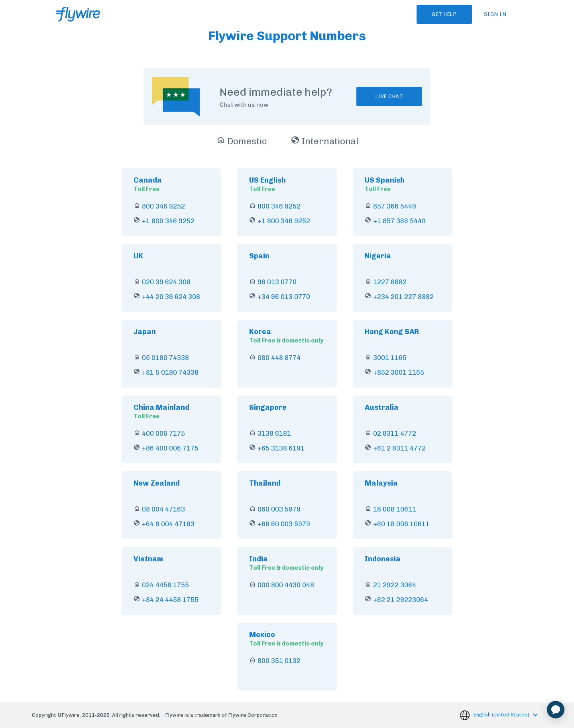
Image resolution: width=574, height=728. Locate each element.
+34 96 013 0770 (284, 297)
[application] (556, 710)
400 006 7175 (163, 433)
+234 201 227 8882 (403, 297)
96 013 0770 (277, 282)
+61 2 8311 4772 (399, 448)
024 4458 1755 (165, 585)
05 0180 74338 (165, 358)
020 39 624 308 (166, 282)
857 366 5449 (395, 206)
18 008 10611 (395, 509)
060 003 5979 (279, 509)
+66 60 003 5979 (284, 524)
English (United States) (502, 715)
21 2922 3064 (395, 585)
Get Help (440, 14)
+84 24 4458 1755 (170, 600)
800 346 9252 (163, 206)
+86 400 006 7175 (170, 448)
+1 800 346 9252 (168, 221)
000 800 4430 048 (286, 585)
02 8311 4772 (395, 433)
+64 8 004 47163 (168, 524)
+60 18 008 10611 (401, 524)
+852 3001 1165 (399, 372)
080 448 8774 (279, 358)
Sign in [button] (495, 14)
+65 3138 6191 (281, 448)
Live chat (389, 96)
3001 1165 (390, 358)
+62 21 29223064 (401, 600)
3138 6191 (274, 433)
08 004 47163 (163, 509)
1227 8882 (390, 282)
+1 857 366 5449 (399, 221)
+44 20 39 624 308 (171, 297)
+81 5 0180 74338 (170, 372)
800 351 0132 (279, 661)
